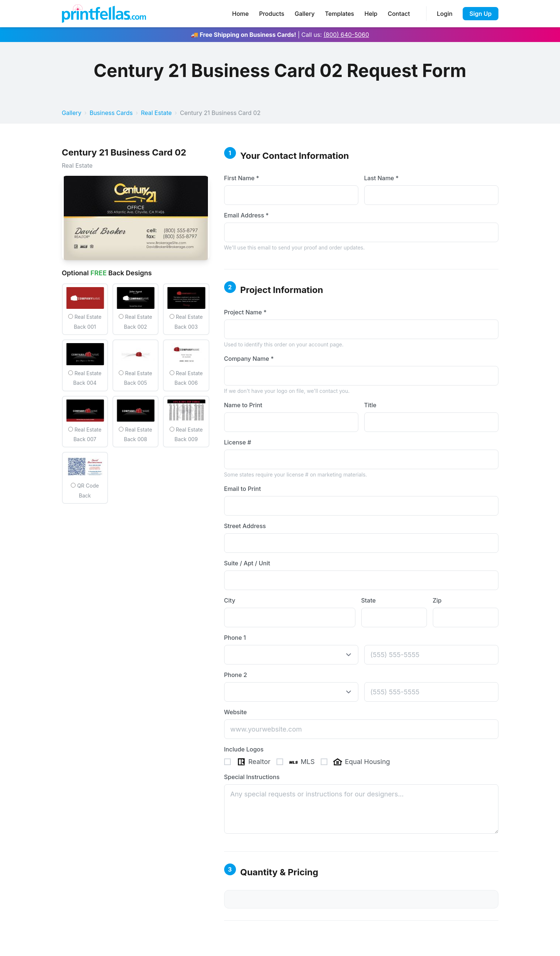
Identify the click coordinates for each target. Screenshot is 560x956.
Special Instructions (252, 777)
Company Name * (249, 359)
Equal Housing (355, 762)
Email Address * (246, 215)
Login (445, 14)
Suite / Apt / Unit (247, 563)
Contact (399, 14)
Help (371, 14)
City (230, 600)
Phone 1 (235, 638)
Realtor (247, 762)
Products (272, 14)
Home (241, 14)
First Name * (242, 178)
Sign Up (480, 14)
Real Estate (156, 113)
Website (236, 712)
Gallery (305, 14)
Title (370, 405)
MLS (296, 762)
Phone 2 (236, 675)
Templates (339, 14)
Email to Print (243, 489)
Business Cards (111, 113)
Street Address (245, 526)
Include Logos (244, 749)
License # (238, 442)
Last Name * (382, 178)
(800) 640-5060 (346, 35)
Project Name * (246, 312)
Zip (437, 600)
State (369, 600)
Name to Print (243, 405)
